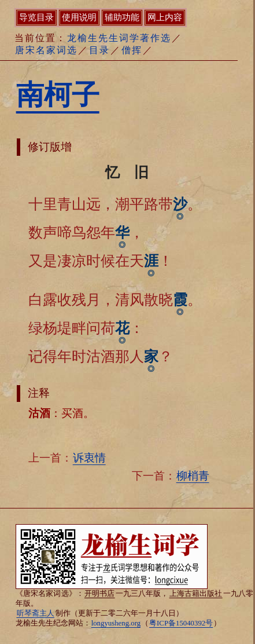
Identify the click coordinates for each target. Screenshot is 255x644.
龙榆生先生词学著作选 (119, 38)
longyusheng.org (116, 623)
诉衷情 (89, 458)
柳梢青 (193, 476)
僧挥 (132, 50)
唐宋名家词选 (46, 50)
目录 (99, 50)
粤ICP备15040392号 (181, 623)
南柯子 (58, 95)
